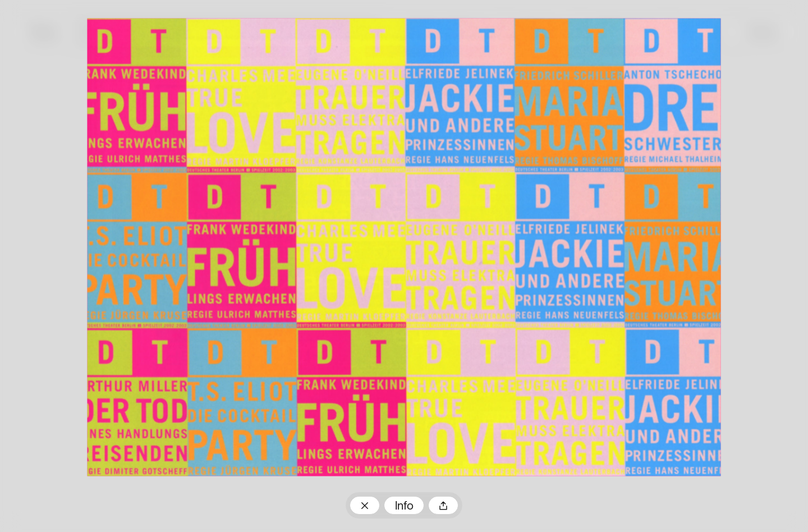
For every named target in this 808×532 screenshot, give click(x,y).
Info (404, 506)
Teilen (443, 505)
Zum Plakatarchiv (365, 505)
